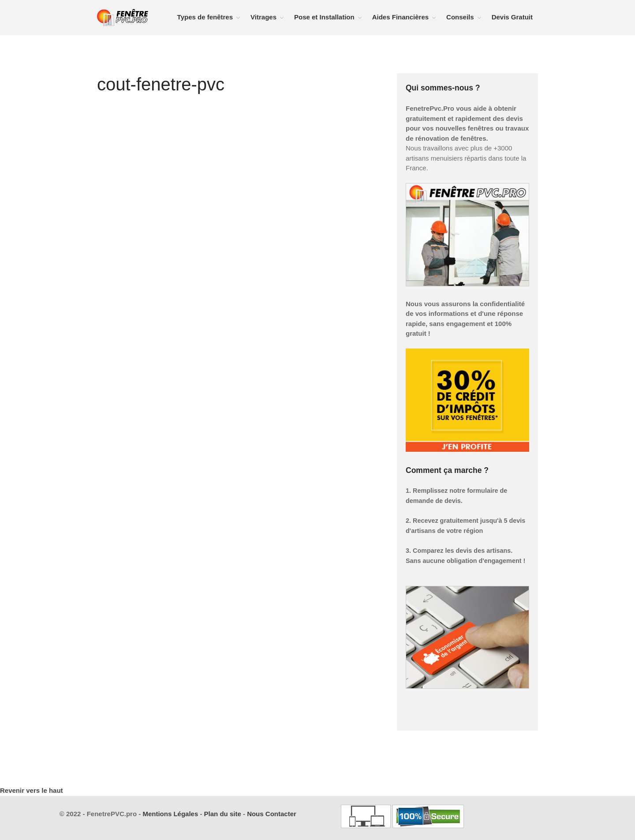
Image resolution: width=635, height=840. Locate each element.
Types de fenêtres (205, 17)
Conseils (460, 17)
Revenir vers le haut (32, 790)
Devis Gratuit (512, 17)
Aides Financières (400, 17)
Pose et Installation (324, 17)
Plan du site (223, 814)
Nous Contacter (272, 814)
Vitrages (263, 17)
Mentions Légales (170, 814)
